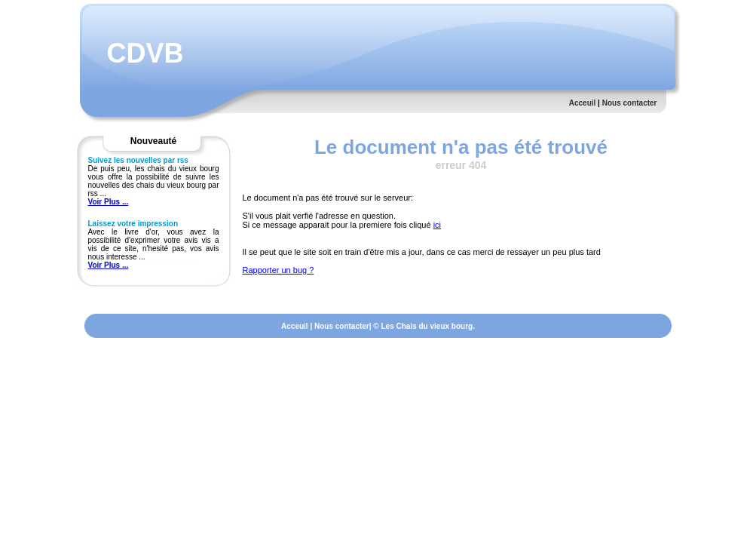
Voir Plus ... (109, 202)
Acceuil (583, 103)
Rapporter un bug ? (279, 270)
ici (437, 225)
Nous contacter (630, 103)
